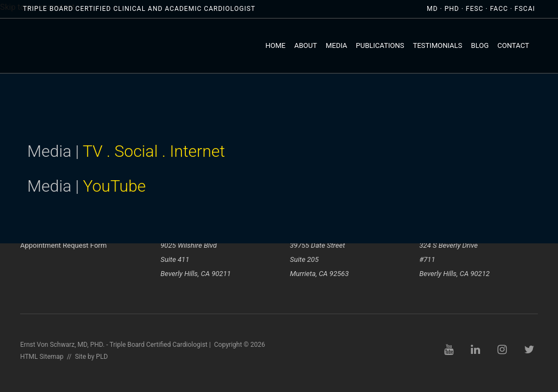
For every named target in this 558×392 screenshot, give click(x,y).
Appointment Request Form (63, 245)
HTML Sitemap (42, 357)
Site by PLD (91, 357)
